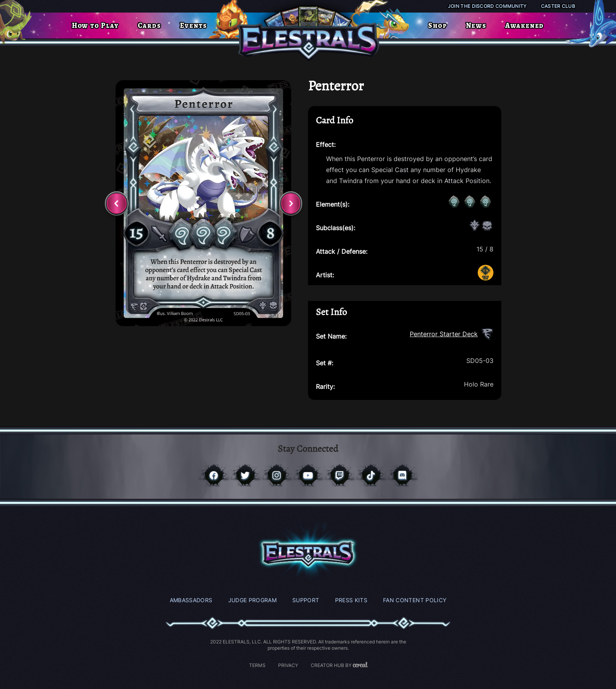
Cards (149, 26)
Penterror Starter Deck (444, 334)
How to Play (95, 26)
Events (193, 26)
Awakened (525, 26)
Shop (437, 26)
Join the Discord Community (487, 6)
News (476, 26)
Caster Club (558, 6)
